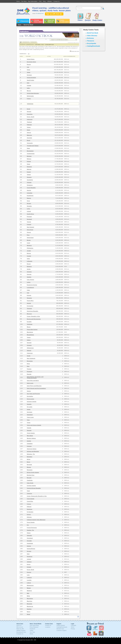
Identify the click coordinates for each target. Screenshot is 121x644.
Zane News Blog (34, 625)
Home (18, 1)
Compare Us (20, 634)
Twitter (32, 630)
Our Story (24, 1)
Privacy (73, 629)
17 (29, 54)
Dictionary (90, 38)
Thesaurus (91, 41)
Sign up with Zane (54, 14)
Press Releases (34, 627)
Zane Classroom (23, 21)
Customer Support (62, 630)
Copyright (74, 625)
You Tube (32, 632)
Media (31, 634)
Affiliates (49, 1)
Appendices (34, 42)
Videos (80, 17)
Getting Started (61, 625)
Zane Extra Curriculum (63, 21)
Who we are (20, 627)
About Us (19, 625)
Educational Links (21, 632)
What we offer (20, 629)
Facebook (32, 629)
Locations (48, 627)
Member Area (60, 629)
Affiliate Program (21, 630)
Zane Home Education (37, 21)
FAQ (40, 1)
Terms (73, 627)
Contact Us (56, 1)
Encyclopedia (92, 43)
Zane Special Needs (49, 21)
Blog (44, 1)
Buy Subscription (33, 1)
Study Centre (97, 17)
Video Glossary (92, 36)
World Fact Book (28, 25)
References (26, 42)
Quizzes (88, 17)
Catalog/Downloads (93, 46)
